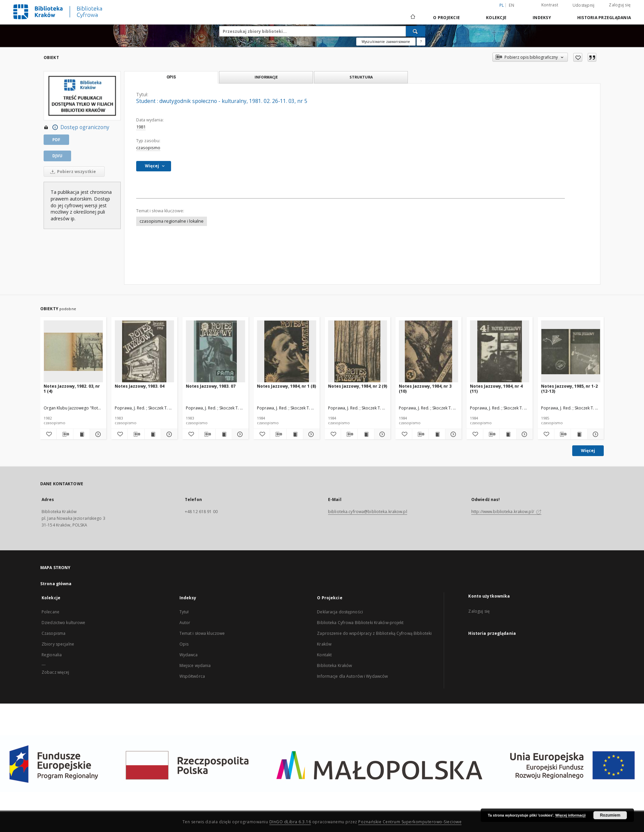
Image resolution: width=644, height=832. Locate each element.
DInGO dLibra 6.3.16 (290, 822)
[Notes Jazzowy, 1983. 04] (144, 352)
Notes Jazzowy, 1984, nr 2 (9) (358, 386)
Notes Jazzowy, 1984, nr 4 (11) (496, 389)
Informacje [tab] (266, 77)
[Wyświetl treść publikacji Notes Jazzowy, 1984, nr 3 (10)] (437, 434)
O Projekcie (446, 18)
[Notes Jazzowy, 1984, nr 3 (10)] (428, 352)
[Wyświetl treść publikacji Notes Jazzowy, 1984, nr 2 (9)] (366, 434)
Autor (185, 623)
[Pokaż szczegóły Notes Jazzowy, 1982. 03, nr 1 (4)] (97, 434)
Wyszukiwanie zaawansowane (386, 42)
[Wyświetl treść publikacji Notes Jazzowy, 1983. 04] (153, 434)
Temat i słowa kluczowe (202, 633)
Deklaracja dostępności (340, 612)
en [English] (512, 5)
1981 (141, 127)
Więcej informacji (571, 815)
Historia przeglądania (604, 18)
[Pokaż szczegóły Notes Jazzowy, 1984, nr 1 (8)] (310, 434)
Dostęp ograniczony (76, 127)
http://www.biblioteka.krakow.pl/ (506, 512)
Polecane (50, 612)
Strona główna (56, 584)
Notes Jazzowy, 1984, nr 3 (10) (425, 389)
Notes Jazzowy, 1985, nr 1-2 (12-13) (569, 389)
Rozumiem (610, 815)
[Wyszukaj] (416, 31)
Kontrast (550, 5)
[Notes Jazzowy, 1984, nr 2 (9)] (358, 352)
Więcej (588, 451)
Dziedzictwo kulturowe (64, 623)
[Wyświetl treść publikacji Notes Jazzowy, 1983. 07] (224, 434)
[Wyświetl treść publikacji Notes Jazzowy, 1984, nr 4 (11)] (508, 434)
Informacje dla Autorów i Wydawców (352, 676)
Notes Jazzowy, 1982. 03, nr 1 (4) (72, 389)
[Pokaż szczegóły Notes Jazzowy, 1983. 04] (168, 434)
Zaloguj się (620, 5)
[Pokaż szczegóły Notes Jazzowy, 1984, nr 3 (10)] (452, 434)
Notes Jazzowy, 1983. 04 (140, 386)
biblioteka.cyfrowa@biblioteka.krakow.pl (368, 512)
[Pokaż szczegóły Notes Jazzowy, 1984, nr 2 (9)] (381, 434)
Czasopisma (53, 633)
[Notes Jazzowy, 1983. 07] (216, 352)
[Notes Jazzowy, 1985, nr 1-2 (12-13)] (571, 352)
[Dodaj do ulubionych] (578, 57)
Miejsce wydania (195, 665)
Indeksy (542, 18)
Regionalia (52, 655)
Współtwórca (192, 676)
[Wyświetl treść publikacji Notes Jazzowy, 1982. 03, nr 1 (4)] (82, 434)
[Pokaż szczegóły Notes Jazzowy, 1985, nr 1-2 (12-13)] (595, 434)
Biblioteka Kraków (334, 665)
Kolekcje (496, 18)
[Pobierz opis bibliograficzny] (65, 434)
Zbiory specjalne (58, 644)
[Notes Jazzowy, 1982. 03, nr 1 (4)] (73, 352)
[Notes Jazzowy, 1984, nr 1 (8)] (287, 352)
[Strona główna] (412, 17)
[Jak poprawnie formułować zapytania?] (421, 42)
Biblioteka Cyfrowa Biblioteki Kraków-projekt (360, 623)
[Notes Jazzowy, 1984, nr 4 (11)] (500, 352)
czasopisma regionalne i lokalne (172, 221)
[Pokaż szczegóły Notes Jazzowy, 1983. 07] (239, 434)
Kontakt (324, 655)
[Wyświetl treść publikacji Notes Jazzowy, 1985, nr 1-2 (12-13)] (579, 434)
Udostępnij (584, 5)
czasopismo (148, 148)
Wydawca (189, 655)
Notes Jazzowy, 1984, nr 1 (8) (286, 386)
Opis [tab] (171, 77)
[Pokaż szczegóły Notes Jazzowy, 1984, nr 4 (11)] (524, 434)
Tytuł (184, 612)
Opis (184, 644)
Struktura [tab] (361, 77)
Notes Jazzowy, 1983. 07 (211, 386)
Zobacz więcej (56, 672)
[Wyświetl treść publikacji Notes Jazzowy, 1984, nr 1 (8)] (295, 434)
